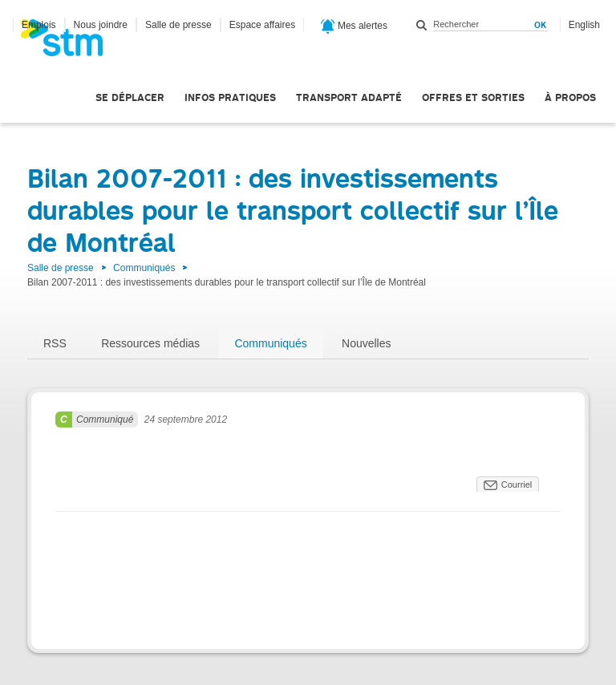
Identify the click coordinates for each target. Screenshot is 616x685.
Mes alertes (354, 26)
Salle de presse (178, 25)
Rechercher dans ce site (422, 25)
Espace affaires (263, 25)
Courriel (517, 484)
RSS (55, 343)
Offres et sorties (473, 97)
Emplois (39, 25)
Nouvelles (366, 343)
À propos (570, 97)
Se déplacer (130, 97)
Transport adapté (349, 97)
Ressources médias (150, 343)
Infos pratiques (230, 97)
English (584, 25)
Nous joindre (101, 25)
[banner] (70, 43)
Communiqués (144, 268)
